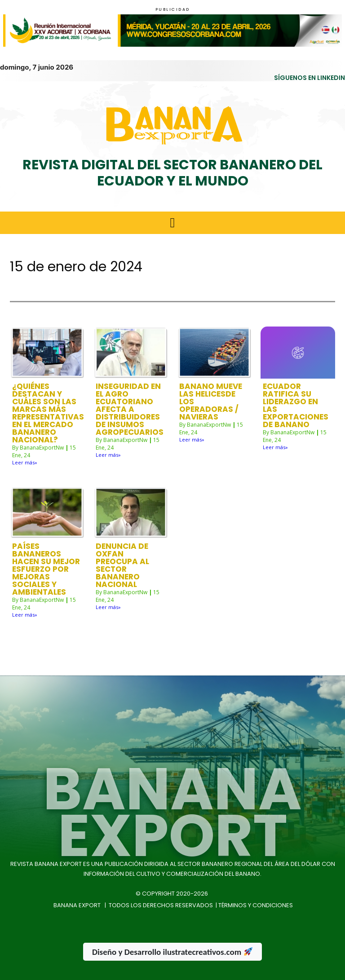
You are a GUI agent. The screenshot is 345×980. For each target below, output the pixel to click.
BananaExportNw (42, 448)
